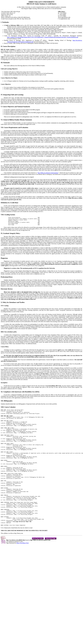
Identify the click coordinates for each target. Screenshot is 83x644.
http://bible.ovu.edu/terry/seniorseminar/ (48, 173)
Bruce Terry (20, 568)
